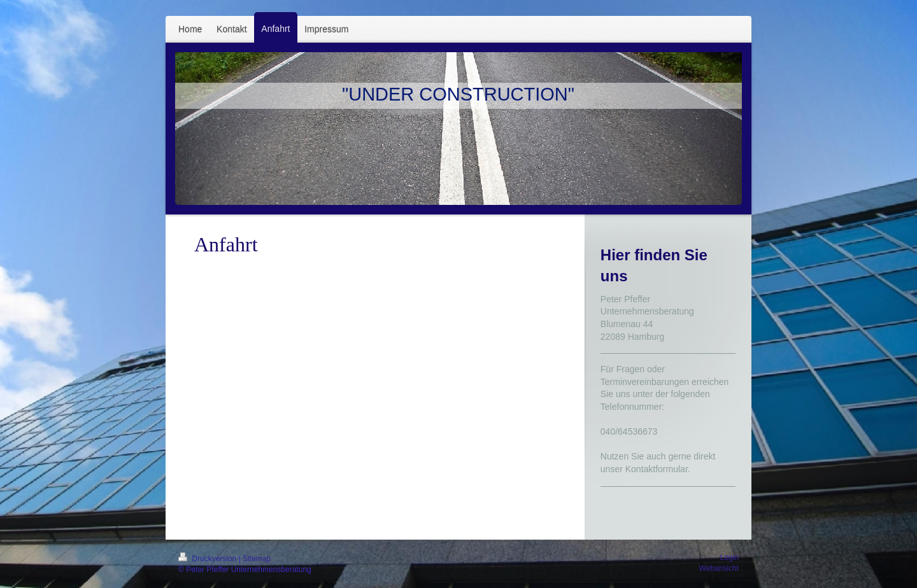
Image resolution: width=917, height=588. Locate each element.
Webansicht (719, 568)
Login (729, 557)
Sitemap (257, 559)
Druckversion (209, 559)
